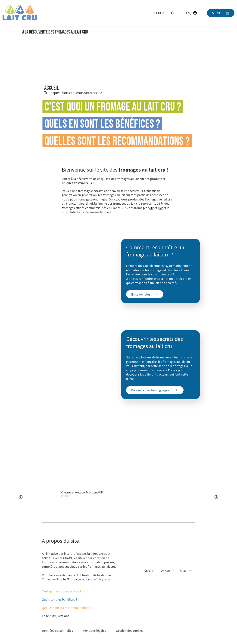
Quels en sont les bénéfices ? (102, 123)
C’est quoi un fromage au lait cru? (65, 591)
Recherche (164, 13)
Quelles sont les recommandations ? (117, 141)
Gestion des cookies (130, 631)
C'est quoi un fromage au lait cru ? (113, 106)
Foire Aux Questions (56, 616)
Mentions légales (94, 631)
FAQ (192, 13)
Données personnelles (57, 631)
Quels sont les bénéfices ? (59, 599)
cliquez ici (104, 579)
